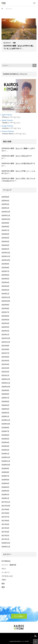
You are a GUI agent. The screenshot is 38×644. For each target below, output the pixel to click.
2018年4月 (5, 487)
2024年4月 (5, 242)
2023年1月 (5, 294)
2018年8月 (5, 472)
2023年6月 (5, 275)
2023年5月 (5, 279)
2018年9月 (5, 469)
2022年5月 (5, 320)
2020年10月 (6, 387)
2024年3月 (5, 245)
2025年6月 (5, 197)
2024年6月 (5, 234)
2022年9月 (5, 305)
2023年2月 (5, 290)
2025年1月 (5, 208)
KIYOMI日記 (6, 561)
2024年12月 (6, 212)
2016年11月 (6, 547)
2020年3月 (5, 409)
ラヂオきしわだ (7, 576)
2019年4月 (5, 442)
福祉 (3, 584)
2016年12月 (6, 543)
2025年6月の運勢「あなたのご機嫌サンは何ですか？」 (18, 150)
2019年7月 (5, 431)
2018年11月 (6, 461)
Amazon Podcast (8, 131)
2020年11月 (6, 383)
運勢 (14, 43)
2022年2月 (5, 331)
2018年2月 (5, 495)
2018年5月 (5, 483)
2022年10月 (6, 301)
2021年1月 (5, 375)
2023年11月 (6, 256)
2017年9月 (5, 510)
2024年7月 (5, 230)
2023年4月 (5, 282)
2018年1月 (5, 498)
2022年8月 (5, 309)
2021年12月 (6, 338)
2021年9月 (5, 346)
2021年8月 (5, 349)
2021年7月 (5, 353)
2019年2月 (5, 450)
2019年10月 (6, 424)
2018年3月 (5, 491)
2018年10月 (6, 465)
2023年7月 (5, 271)
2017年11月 (6, 502)
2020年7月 (5, 398)
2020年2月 (5, 413)
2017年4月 (5, 528)
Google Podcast (7, 126)
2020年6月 (5, 402)
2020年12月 (6, 379)
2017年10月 (6, 506)
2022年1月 (5, 335)
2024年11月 (6, 215)
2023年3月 (5, 286)
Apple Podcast (7, 115)
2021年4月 (5, 364)
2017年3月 (5, 532)
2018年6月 (5, 480)
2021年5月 (5, 361)
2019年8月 (5, 428)
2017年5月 (5, 524)
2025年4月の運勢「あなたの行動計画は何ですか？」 (18, 165)
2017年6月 (5, 521)
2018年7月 (5, 476)
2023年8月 (5, 268)
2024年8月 (5, 227)
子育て (4, 580)
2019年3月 (5, 446)
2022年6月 (5, 316)
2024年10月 (6, 219)
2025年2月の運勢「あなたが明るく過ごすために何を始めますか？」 (18, 180)
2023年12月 (6, 253)
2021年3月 (5, 368)
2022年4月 (5, 323)
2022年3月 (5, 327)
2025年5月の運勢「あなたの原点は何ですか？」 (17, 157)
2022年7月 (5, 312)
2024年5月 (5, 238)
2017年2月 (5, 536)
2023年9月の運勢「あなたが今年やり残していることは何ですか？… (19, 47)
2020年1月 (5, 416)
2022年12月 (6, 297)
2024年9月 (5, 223)
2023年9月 (5, 264)
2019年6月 (5, 435)
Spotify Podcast (7, 120)
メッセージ (6, 572)
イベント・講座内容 (9, 565)
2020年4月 (5, 405)
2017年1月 (5, 539)
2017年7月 (5, 517)
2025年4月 (5, 201)
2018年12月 (6, 457)
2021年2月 (5, 372)
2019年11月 (6, 420)
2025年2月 (5, 204)
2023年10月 (6, 260)
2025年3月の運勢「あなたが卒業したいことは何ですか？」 (18, 172)
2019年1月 (5, 454)
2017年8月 (5, 513)
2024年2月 (5, 249)
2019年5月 (5, 439)
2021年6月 (5, 357)
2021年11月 (6, 342)
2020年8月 (5, 394)
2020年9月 (5, 390)
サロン (4, 569)
